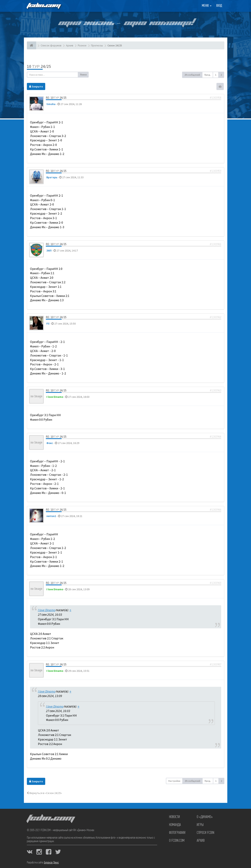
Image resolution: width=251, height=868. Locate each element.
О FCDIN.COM (177, 841)
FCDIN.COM (43, 6)
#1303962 (215, 317)
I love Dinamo (55, 397)
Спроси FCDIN (205, 833)
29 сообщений (192, 75)
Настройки (174, 781)
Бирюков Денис (51, 863)
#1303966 (215, 510)
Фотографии (177, 833)
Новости (174, 817)
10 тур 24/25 (39, 66)
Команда (175, 825)
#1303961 (215, 244)
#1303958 (215, 98)
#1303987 (215, 664)
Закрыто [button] (36, 86)
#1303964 (215, 437)
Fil (48, 324)
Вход (219, 6)
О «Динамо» (205, 817)
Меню (207, 6)
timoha (51, 104)
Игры (200, 825)
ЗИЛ (49, 251)
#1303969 (215, 583)
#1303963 (215, 390)
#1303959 (215, 171)
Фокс (50, 443)
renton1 (51, 516)
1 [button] (216, 75)
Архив (201, 841)
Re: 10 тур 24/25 (56, 98)
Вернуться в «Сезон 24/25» (44, 793)
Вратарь (52, 177)
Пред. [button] (208, 75)
